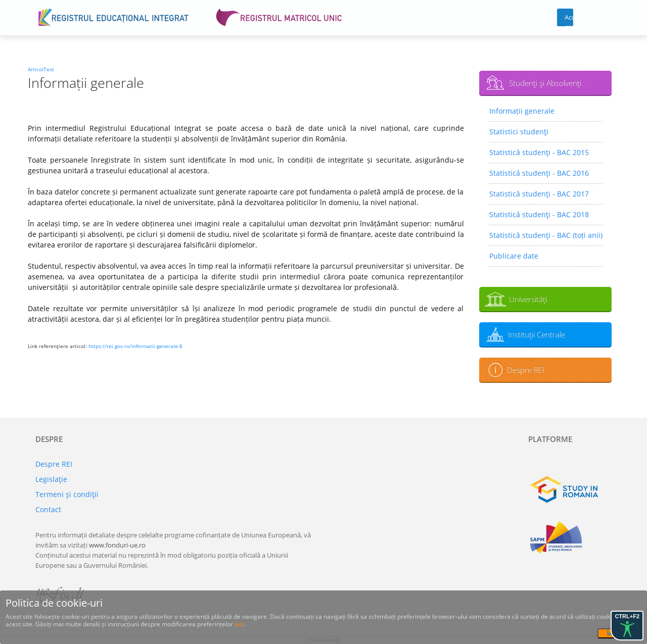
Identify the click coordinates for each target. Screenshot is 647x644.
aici (239, 624)
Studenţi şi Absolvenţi (545, 83)
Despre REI (526, 370)
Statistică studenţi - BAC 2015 (539, 152)
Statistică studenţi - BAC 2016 (539, 173)
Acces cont (569, 19)
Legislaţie (51, 479)
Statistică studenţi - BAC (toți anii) (546, 235)
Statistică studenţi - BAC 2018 (539, 214)
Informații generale (522, 111)
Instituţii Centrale (537, 334)
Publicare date (514, 256)
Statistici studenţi (519, 132)
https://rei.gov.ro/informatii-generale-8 (135, 346)
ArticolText (41, 69)
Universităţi (528, 299)
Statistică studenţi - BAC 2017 (539, 194)
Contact (48, 509)
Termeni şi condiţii (67, 494)
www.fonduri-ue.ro (117, 545)
